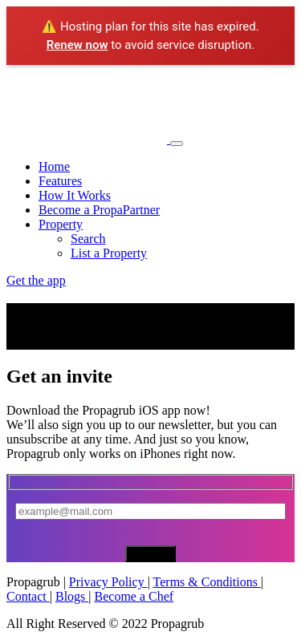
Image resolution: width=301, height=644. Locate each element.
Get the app (36, 280)
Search (88, 239)
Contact (28, 596)
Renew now (77, 45)
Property (61, 224)
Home (54, 166)
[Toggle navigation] (177, 144)
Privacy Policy (108, 582)
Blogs (72, 596)
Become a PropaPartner (99, 210)
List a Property (109, 253)
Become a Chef (134, 596)
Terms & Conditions (207, 582)
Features (60, 181)
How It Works (75, 195)
